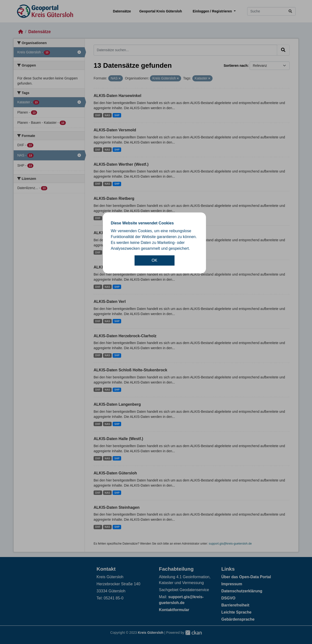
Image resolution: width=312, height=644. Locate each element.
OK (154, 260)
